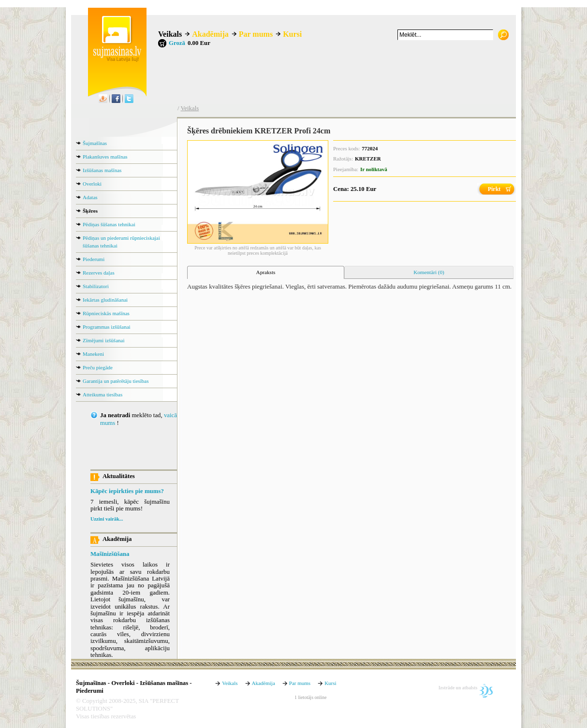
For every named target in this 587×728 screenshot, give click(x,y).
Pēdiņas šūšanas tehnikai (109, 224)
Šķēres (90, 211)
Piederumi (94, 259)
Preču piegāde (98, 367)
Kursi (292, 34)
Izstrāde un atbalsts (458, 688)
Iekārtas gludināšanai (105, 300)
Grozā (177, 43)
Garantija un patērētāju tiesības (116, 381)
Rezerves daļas (99, 273)
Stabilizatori (96, 286)
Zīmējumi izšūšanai (103, 340)
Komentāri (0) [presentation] (429, 272)
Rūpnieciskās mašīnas (106, 313)
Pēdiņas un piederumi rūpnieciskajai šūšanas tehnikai (121, 242)
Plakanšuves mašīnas (105, 157)
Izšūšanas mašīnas (102, 170)
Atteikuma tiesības (103, 394)
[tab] (266, 273)
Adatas (90, 197)
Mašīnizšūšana (110, 554)
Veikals (170, 34)
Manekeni (93, 354)
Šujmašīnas (95, 143)
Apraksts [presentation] (266, 272)
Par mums (256, 34)
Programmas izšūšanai (107, 327)
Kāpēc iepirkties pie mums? (127, 491)
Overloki (92, 184)
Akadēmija (210, 34)
